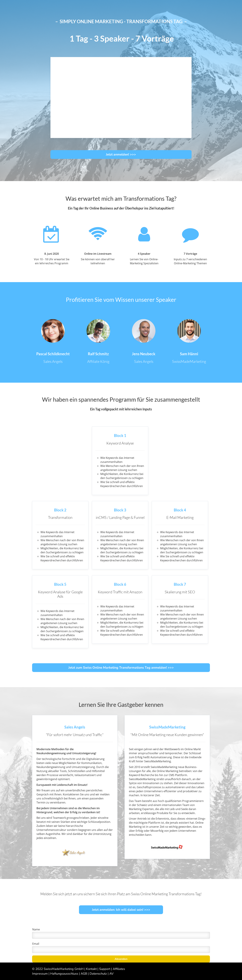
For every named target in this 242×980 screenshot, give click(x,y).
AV (112, 974)
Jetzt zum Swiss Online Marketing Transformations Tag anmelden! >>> (121, 668)
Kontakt (91, 969)
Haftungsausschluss (64, 974)
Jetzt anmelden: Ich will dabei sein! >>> (121, 910)
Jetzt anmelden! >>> (121, 155)
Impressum (40, 974)
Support (105, 969)
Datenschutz (98, 974)
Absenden (121, 959)
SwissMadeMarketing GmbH (64, 969)
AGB (84, 974)
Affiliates (119, 969)
